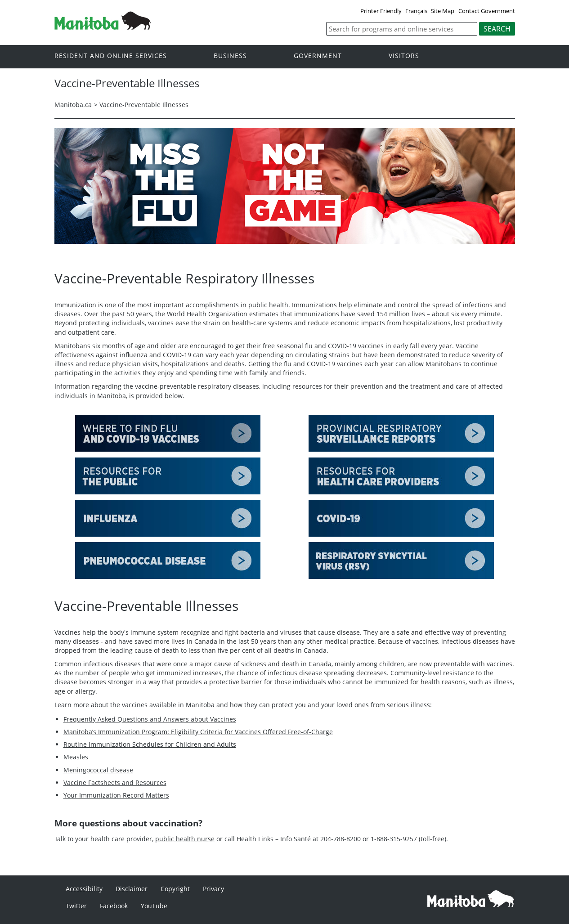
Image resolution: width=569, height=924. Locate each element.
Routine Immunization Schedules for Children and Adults (150, 744)
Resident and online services (111, 56)
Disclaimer (132, 889)
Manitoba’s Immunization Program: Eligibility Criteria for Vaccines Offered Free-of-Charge (198, 732)
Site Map (443, 11)
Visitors (404, 56)
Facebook (114, 906)
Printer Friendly (381, 11)
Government (318, 56)
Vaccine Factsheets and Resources (115, 783)
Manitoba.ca (73, 105)
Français (416, 11)
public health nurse (185, 839)
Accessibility (84, 889)
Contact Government (487, 11)
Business (230, 56)
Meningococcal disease (98, 770)
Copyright (175, 889)
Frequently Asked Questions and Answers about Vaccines (150, 719)
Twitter (76, 906)
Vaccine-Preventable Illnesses (144, 105)
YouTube (154, 906)
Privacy (213, 889)
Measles (76, 757)
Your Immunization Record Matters (116, 795)
